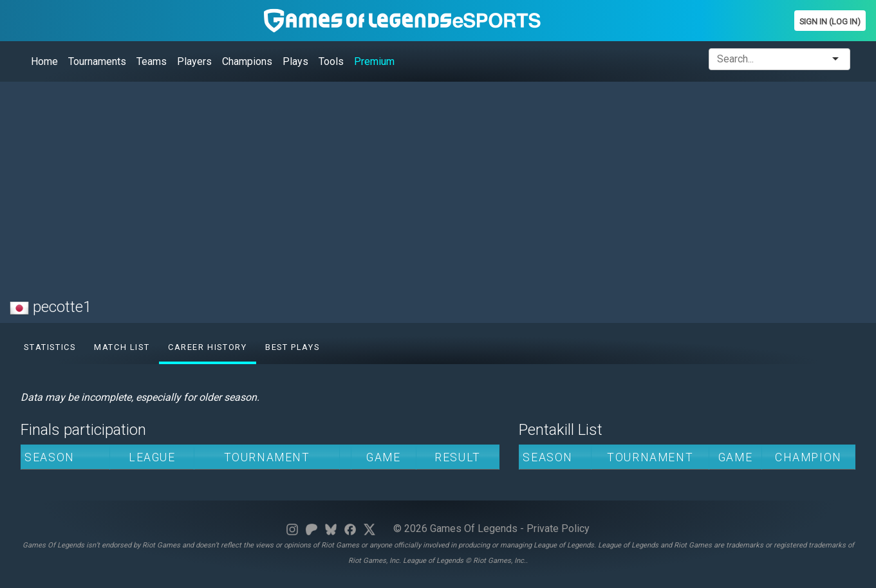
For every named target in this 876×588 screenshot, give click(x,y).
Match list (122, 347)
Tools (331, 61)
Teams (152, 61)
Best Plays (292, 347)
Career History (207, 347)
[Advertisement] (396, 182)
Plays (295, 61)
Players (194, 61)
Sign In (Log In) (830, 22)
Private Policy (558, 528)
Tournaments (97, 61)
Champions (247, 61)
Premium (374, 61)
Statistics (50, 347)
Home (44, 61)
